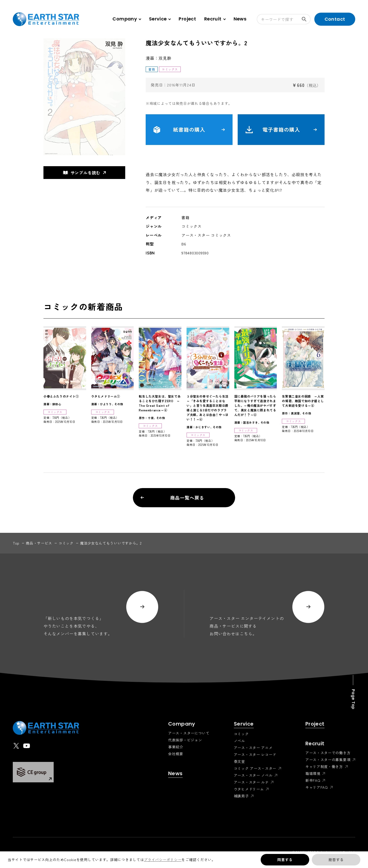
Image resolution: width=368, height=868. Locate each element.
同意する (285, 860)
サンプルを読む (82, 173)
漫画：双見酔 (159, 58)
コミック (66, 543)
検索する (306, 19)
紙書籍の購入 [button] (189, 130)
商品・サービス (39, 543)
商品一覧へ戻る (172, 498)
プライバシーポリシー (163, 860)
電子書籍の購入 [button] (281, 130)
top (16, 543)
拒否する (336, 860)
